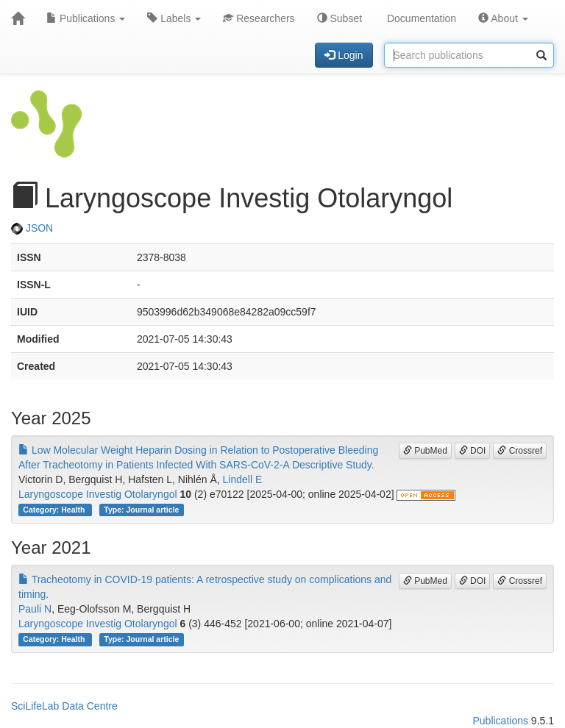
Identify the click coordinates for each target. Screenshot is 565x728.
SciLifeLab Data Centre (64, 706)
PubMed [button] (425, 451)
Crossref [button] (520, 451)
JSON (32, 228)
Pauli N (35, 609)
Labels (174, 18)
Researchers (259, 18)
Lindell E (243, 479)
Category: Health (55, 510)
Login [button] (344, 55)
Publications (86, 18)
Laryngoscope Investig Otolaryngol (98, 494)
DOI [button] (473, 451)
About (503, 18)
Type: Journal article (141, 510)
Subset (340, 18)
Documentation (420, 18)
